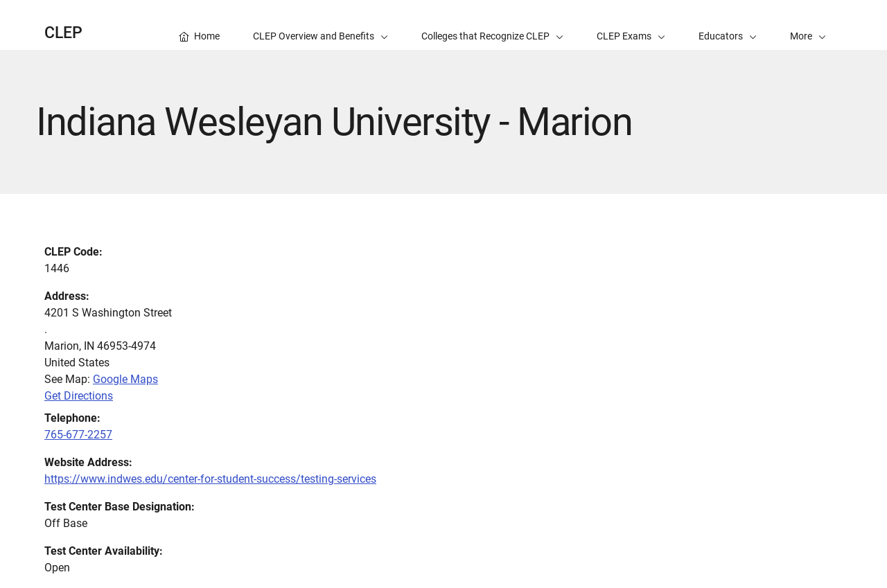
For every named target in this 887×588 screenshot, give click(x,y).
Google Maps (125, 379)
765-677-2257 (78, 435)
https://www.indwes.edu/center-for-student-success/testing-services (210, 479)
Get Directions (79, 396)
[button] (808, 25)
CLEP (63, 33)
